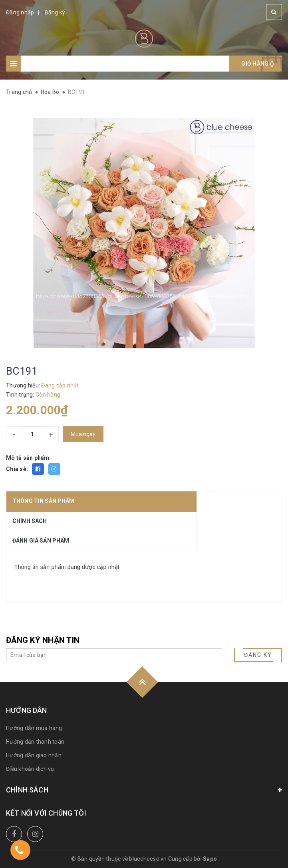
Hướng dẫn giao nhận (34, 755)
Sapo (210, 859)
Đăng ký (55, 12)
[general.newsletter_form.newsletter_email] (114, 655)
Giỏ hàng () (258, 64)
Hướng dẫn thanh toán (35, 742)
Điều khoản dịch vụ (30, 769)
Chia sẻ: (17, 469)
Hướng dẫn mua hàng (34, 728)
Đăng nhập (20, 12)
